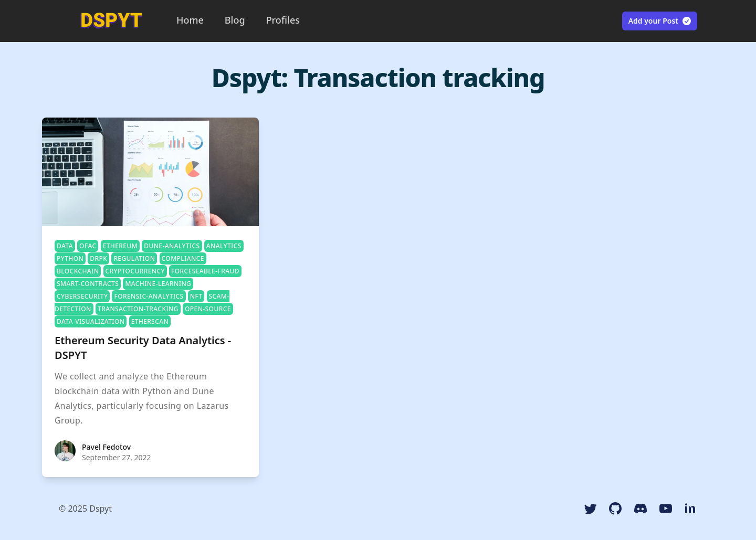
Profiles (283, 20)
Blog (235, 20)
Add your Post (660, 21)
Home (190, 20)
